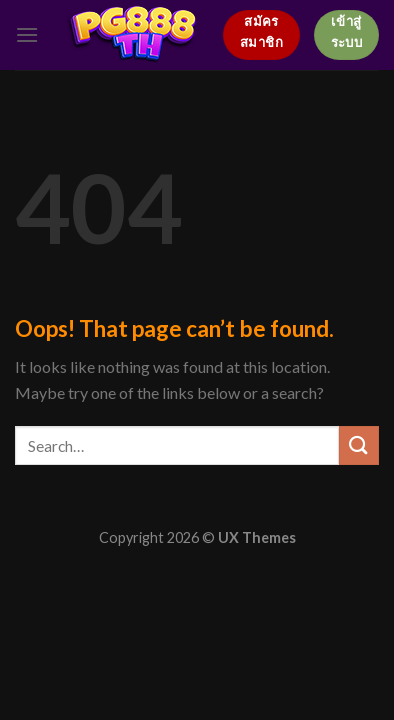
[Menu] (27, 34)
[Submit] (359, 445)
